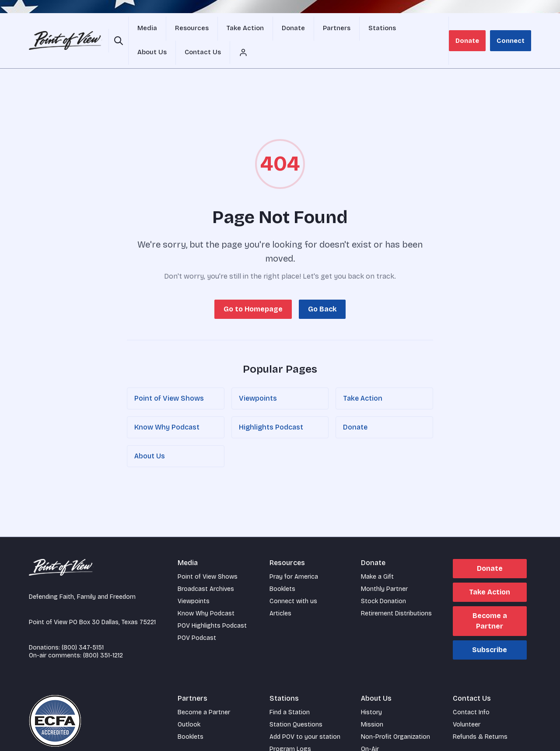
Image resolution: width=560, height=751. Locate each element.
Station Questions (296, 704)
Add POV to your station (305, 717)
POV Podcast (197, 618)
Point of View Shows (169, 378)
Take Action (363, 378)
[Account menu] (447, 31)
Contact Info (471, 692)
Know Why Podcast (167, 407)
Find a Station (290, 692)
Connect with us (293, 581)
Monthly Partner (384, 569)
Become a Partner (490, 601)
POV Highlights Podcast (212, 606)
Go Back (322, 289)
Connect (513, 30)
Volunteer (467, 704)
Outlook (189, 704)
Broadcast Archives (206, 569)
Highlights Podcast (271, 407)
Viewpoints (258, 378)
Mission (372, 704)
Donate (474, 30)
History (371, 692)
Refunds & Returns (480, 717)
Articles (280, 593)
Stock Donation (383, 581)
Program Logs (290, 729)
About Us (150, 436)
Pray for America (294, 557)
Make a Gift (377, 557)
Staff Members (383, 741)
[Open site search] (117, 31)
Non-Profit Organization (395, 717)
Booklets (282, 569)
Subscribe (490, 630)
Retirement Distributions (396, 593)
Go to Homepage (253, 289)
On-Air (370, 729)
